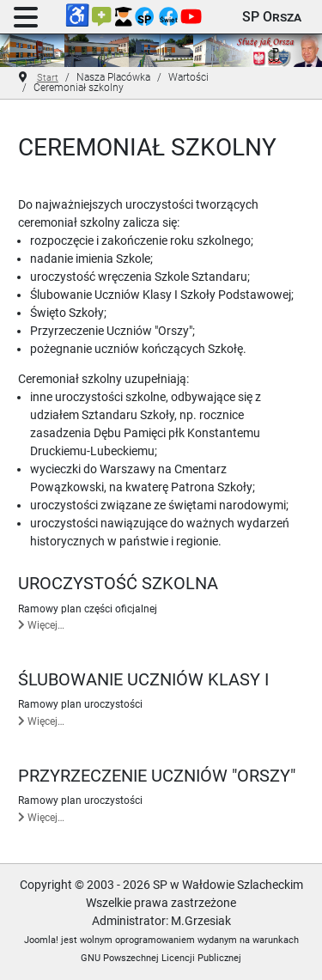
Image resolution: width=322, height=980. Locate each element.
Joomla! (41, 940)
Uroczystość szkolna (118, 584)
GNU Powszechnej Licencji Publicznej (161, 958)
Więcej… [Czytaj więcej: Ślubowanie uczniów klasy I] (41, 721)
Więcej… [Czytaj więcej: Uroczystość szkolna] (41, 625)
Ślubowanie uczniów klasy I (143, 680)
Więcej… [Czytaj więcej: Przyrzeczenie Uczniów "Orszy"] (41, 818)
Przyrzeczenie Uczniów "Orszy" (157, 776)
